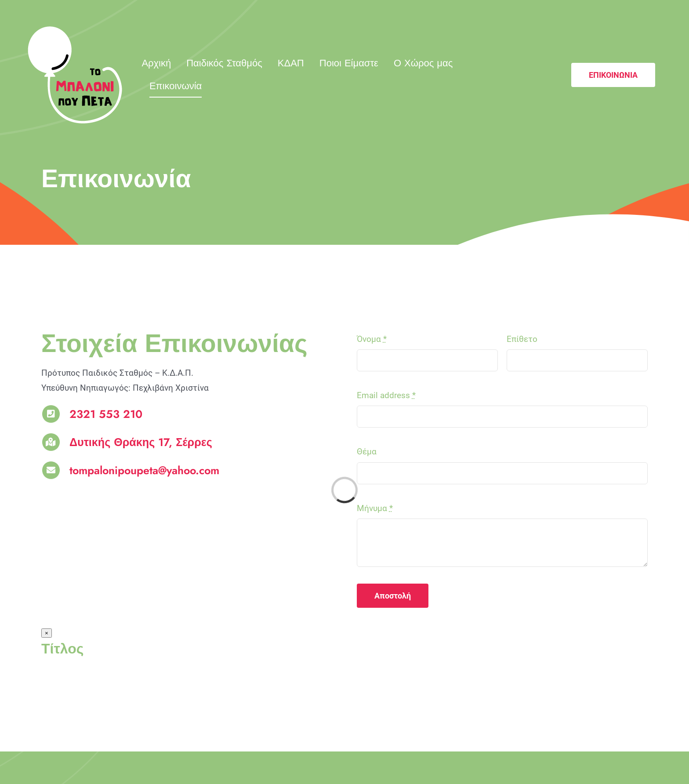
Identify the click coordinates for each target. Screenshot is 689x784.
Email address (386, 395)
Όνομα (372, 339)
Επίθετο (522, 339)
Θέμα (367, 452)
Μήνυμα (375, 508)
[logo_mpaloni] (75, 31)
